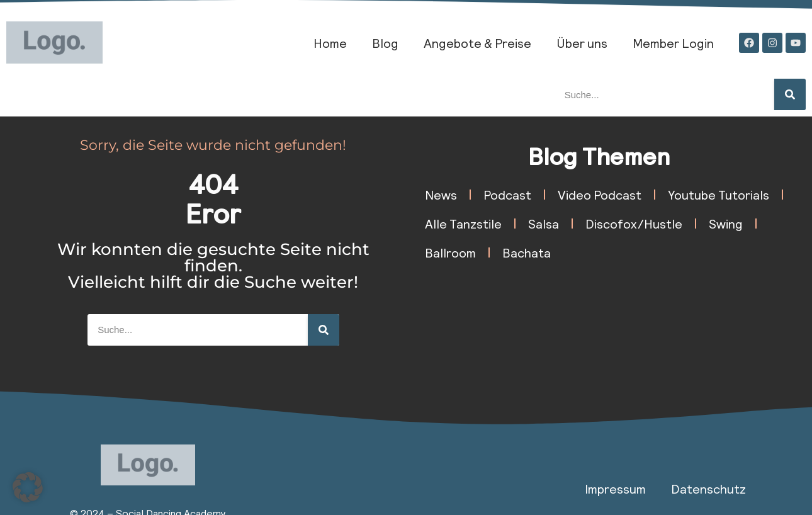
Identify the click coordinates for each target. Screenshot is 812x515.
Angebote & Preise (477, 43)
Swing (726, 224)
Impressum (615, 489)
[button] (28, 487)
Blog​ (385, 43)
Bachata (527, 252)
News (441, 195)
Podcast (507, 195)
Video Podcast (600, 195)
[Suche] (790, 94)
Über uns (582, 43)
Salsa (544, 224)
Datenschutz (708, 489)
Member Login (673, 43)
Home (330, 43)
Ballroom (450, 252)
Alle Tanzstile (463, 224)
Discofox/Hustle (634, 224)
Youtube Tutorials (719, 195)
